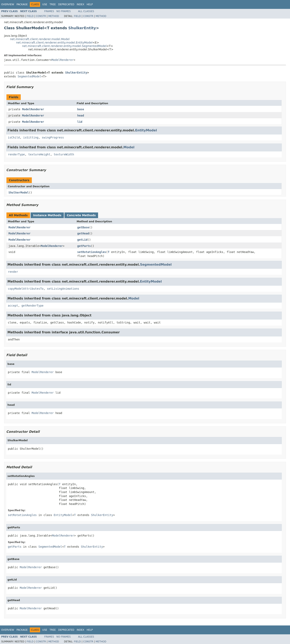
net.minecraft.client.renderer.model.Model (40, 39)
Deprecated (66, 4)
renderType (16, 154)
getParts (84, 246)
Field (30, 16)
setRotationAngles (92, 252)
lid (80, 122)
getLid (82, 240)
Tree (53, 4)
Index (81, 4)
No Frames (64, 11)
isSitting (31, 137)
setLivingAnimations (63, 289)
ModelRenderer (63, 60)
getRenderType (32, 306)
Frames (49, 11)
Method (54, 16)
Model (129, 147)
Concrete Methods (81, 215)
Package (22, 4)
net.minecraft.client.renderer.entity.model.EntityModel (54, 43)
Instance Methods (47, 215)
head (81, 115)
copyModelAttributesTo (26, 289)
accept (13, 306)
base (81, 109)
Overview (8, 4)
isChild (14, 137)
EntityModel (146, 130)
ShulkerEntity (82, 28)
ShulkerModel (19, 192)
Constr (41, 16)
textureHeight (39, 154)
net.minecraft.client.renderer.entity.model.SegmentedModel (64, 46)
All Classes (86, 11)
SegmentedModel (29, 76)
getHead (83, 233)
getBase (83, 227)
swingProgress (53, 137)
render (13, 272)
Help (90, 4)
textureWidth (64, 154)
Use (45, 4)
